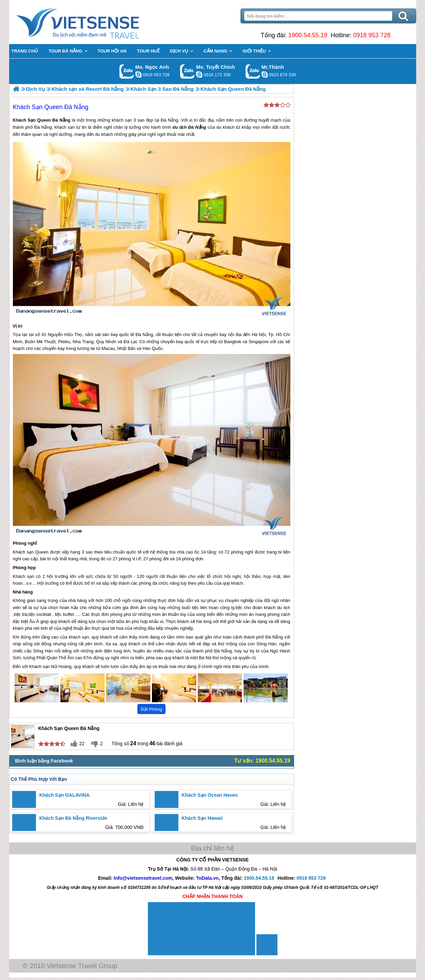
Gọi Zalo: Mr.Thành (253, 71)
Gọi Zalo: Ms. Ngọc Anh (127, 71)
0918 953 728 (372, 35)
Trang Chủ (95, 22)
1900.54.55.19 (308, 35)
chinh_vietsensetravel (199, 75)
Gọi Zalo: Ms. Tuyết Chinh (187, 71)
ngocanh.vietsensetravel (138, 75)
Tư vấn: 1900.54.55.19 (262, 761)
